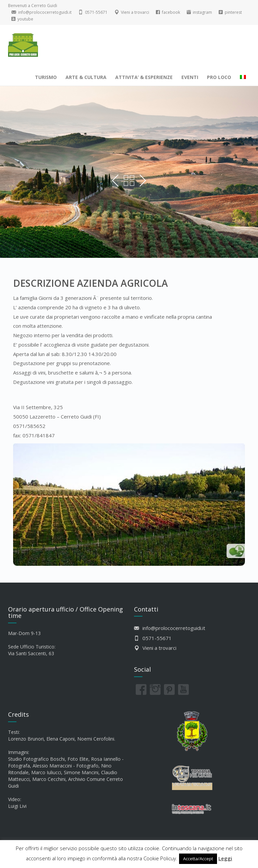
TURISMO (46, 77)
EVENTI (190, 77)
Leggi (225, 858)
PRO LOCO (219, 77)
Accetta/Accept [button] (198, 859)
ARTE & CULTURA (86, 77)
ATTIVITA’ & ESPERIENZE (144, 77)
